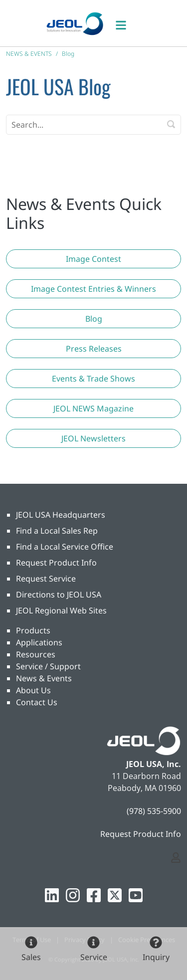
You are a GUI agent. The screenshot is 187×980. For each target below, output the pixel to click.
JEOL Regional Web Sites (61, 610)
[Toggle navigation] (126, 23)
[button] (93, 259)
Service (94, 957)
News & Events (44, 678)
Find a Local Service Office (65, 547)
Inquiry (156, 957)
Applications (39, 642)
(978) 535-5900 (154, 811)
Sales (31, 957)
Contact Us (37, 702)
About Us (33, 690)
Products (33, 630)
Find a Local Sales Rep (57, 531)
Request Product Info (56, 563)
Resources (36, 654)
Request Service (46, 579)
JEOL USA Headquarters (61, 515)
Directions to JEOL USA (59, 594)
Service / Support (48, 666)
